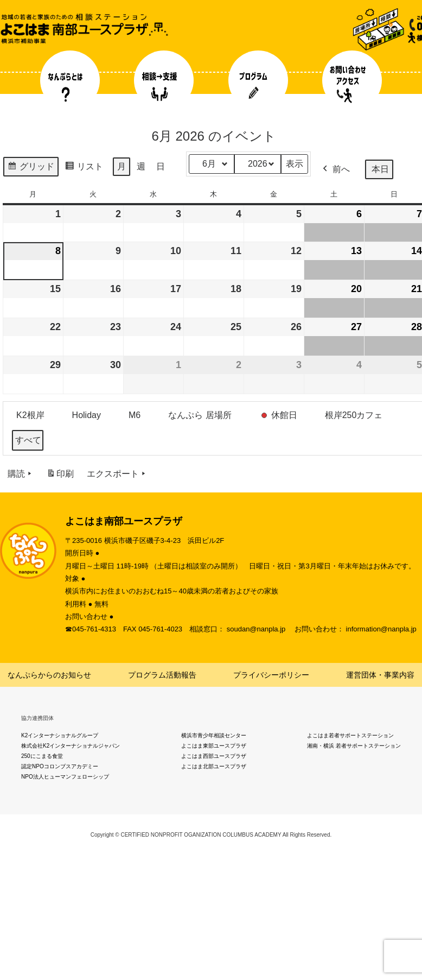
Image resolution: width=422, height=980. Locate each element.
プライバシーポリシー (271, 675)
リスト (84, 168)
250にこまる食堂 (42, 756)
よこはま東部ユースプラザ (214, 746)
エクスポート (117, 474)
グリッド (31, 168)
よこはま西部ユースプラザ (214, 756)
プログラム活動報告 (162, 675)
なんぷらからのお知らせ (49, 675)
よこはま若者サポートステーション (350, 735)
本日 (380, 169)
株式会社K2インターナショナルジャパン (71, 746)
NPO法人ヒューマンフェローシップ (65, 777)
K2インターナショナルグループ (60, 735)
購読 (21, 474)
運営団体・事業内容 (380, 675)
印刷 (60, 476)
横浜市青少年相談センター (214, 735)
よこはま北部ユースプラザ (214, 766)
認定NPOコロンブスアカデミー (60, 766)
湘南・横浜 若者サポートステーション (354, 746)
